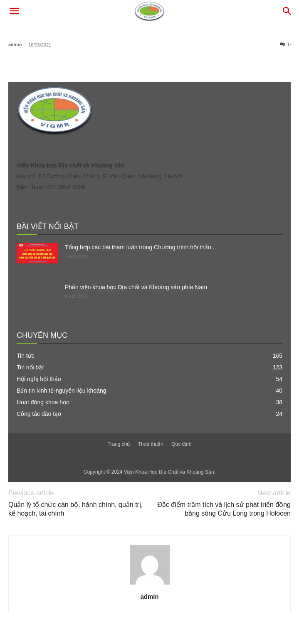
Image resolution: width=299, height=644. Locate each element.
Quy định (181, 444)
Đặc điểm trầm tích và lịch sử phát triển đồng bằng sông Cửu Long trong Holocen (224, 509)
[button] (14, 11)
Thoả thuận (151, 444)
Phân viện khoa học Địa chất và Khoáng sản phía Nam (136, 287)
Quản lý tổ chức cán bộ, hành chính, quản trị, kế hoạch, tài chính (75, 509)
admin (15, 44)
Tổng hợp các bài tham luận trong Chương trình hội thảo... (140, 247)
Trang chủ (119, 444)
